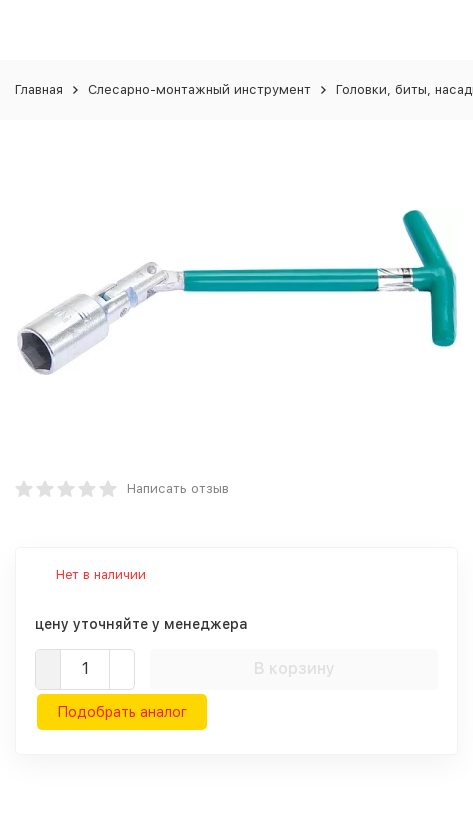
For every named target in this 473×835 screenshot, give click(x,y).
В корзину (294, 668)
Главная (39, 89)
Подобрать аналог (122, 712)
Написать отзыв (178, 488)
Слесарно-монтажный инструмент (199, 89)
